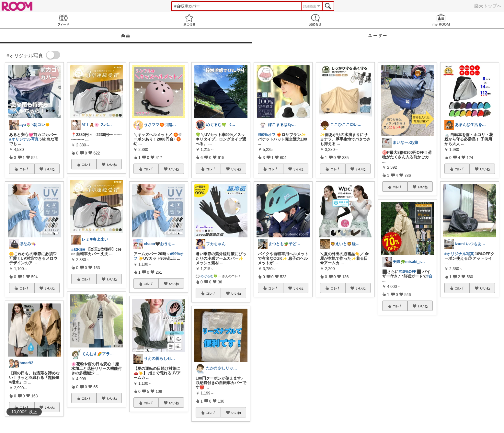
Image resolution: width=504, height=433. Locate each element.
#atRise (78, 249)
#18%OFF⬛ (410, 272)
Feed (63, 20)
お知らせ (315, 20)
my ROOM (441, 20)
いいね (50, 169)
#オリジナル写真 (24, 139)
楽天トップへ (488, 6)
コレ (24, 169)
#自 (430, 276)
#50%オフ (267, 135)
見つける (189, 20)
